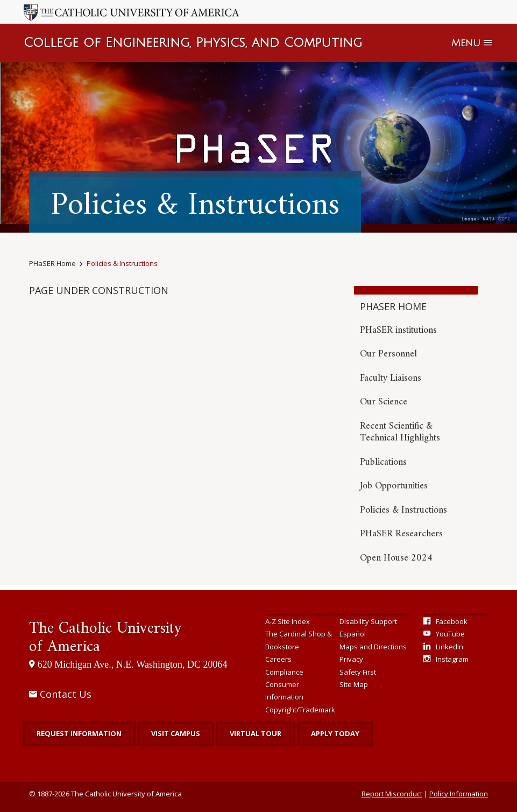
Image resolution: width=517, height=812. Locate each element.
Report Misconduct (392, 794)
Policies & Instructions (122, 263)
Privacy (351, 659)
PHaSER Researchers (401, 534)
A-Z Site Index (288, 621)
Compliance (284, 672)
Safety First (358, 672)
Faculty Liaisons (391, 378)
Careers (278, 659)
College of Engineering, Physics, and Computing (193, 43)
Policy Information (459, 794)
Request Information (79, 733)
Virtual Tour (256, 733)
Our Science (384, 402)
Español (353, 634)
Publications (383, 462)
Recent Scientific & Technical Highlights (400, 432)
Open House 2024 (396, 558)
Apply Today (335, 733)
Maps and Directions (373, 647)
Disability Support (368, 621)
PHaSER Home (52, 263)
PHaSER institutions (398, 330)
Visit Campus (176, 733)
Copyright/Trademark (300, 710)
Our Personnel (388, 354)
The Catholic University (105, 638)
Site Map (354, 684)
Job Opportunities (394, 486)
